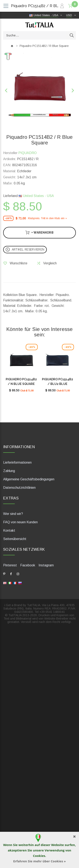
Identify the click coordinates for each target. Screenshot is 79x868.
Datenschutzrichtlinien (19, 488)
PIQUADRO (27, 153)
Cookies (39, 856)
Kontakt (9, 530)
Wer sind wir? (13, 514)
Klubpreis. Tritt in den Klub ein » (48, 218)
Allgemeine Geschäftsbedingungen (29, 479)
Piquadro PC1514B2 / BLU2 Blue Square (58, 384)
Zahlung (9, 471)
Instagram (46, 565)
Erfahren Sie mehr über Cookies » (40, 861)
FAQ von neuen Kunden (20, 522)
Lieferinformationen (17, 462)
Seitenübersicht (15, 539)
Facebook (28, 565)
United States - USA (36, 196)
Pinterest (10, 565)
